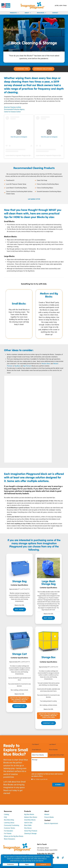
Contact (55, 13)
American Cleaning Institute (13, 107)
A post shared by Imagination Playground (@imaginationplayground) (24, 155)
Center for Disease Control (12, 112)
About (28, 13)
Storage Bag (19, 582)
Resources (42, 13)
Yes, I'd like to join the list (40, 779)
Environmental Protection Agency (14, 109)
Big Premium (27, 366)
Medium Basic (46, 364)
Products (14, 13)
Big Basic (17, 366)
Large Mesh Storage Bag (49, 583)
